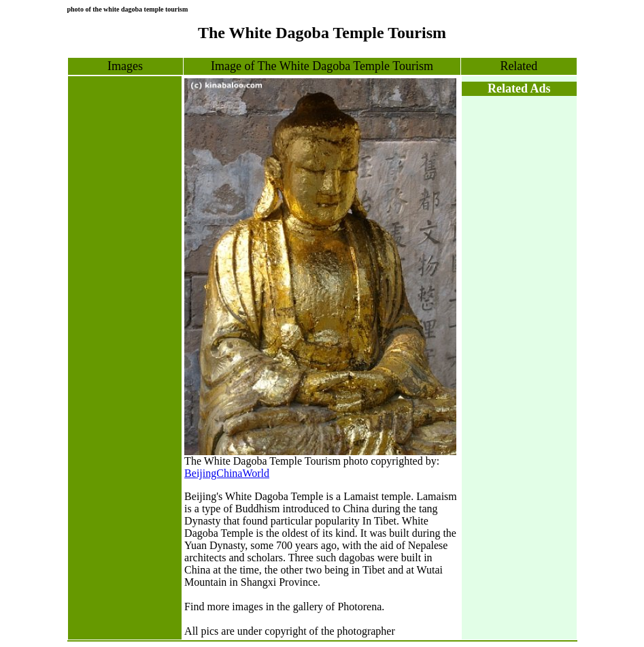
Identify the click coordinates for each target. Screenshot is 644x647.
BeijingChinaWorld (227, 473)
